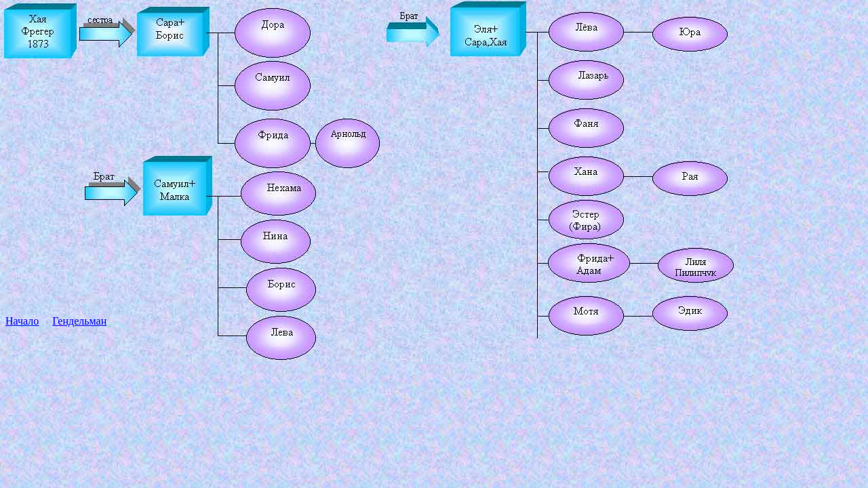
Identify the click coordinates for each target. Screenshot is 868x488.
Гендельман (79, 321)
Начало (22, 321)
